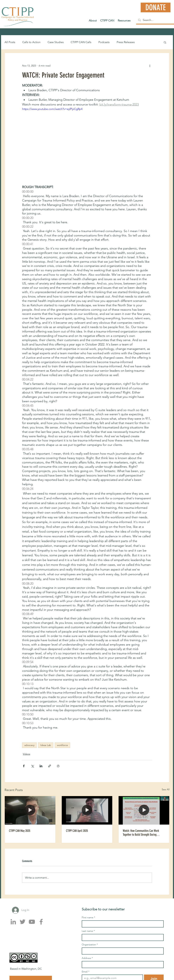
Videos (26, 754)
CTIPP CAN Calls (81, 42)
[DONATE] (156, 7)
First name (88, 917)
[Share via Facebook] (24, 766)
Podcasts (104, 42)
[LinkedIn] (13, 922)
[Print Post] (58, 766)
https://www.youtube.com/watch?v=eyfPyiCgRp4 (52, 109)
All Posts (10, 42)
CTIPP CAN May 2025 (20, 831)
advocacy (29, 745)
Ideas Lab (46, 745)
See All (166, 789)
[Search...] (155, 20)
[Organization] (122, 951)
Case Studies (56, 42)
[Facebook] (41, 922)
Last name (88, 931)
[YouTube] (32, 922)
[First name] (122, 924)
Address (87, 958)
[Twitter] (23, 922)
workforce (62, 745)
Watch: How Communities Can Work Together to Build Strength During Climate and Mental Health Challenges (142, 833)
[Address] (122, 965)
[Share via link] (50, 766)
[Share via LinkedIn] (41, 766)
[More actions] (150, 66)
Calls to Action (31, 42)
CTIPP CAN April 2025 (77, 831)
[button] (165, 42)
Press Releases (126, 42)
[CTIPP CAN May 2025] (30, 810)
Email (86, 972)
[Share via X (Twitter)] (32, 766)
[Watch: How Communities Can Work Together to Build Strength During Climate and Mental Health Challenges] (144, 810)
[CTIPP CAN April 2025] (87, 810)
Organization (90, 945)
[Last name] (122, 937)
